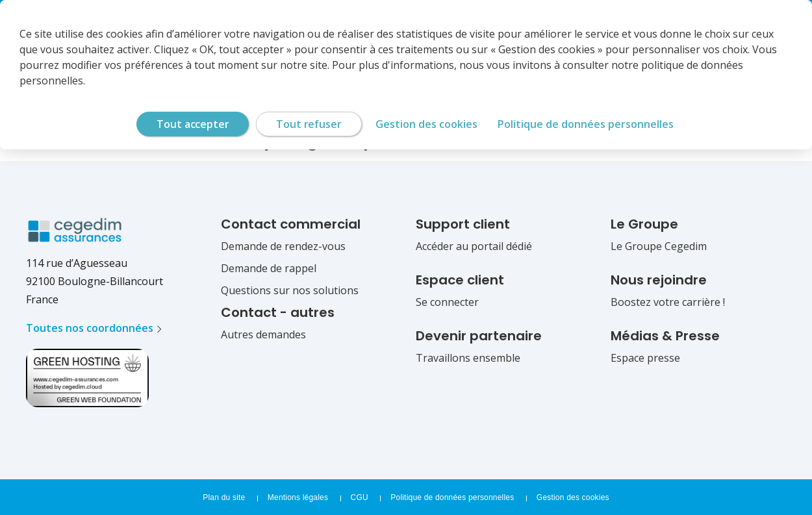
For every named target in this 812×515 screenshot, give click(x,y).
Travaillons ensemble (468, 358)
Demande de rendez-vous (283, 246)
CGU (360, 497)
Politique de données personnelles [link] (586, 124)
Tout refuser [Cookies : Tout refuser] (309, 124)
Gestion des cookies (573, 497)
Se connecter (447, 302)
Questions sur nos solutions (290, 290)
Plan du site (224, 497)
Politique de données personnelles (452, 497)
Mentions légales (298, 497)
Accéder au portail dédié (474, 246)
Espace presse (645, 358)
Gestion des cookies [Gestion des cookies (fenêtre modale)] (426, 124)
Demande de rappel (269, 268)
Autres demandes (263, 334)
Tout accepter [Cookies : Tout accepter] (193, 124)
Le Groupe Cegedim (659, 246)
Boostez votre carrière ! (668, 302)
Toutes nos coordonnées (90, 328)
